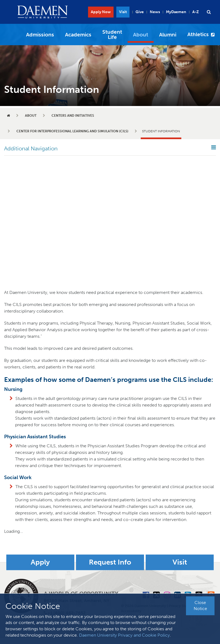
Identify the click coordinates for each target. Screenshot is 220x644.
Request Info (110, 562)
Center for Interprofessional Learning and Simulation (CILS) (72, 131)
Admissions (40, 35)
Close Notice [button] (200, 606)
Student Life (112, 35)
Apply (40, 562)
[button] (209, 12)
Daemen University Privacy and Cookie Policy (124, 635)
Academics (78, 35)
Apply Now (101, 12)
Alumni (168, 35)
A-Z (196, 12)
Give (140, 12)
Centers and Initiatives (73, 116)
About (141, 35)
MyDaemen (176, 12)
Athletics (198, 34)
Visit (123, 12)
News (155, 12)
